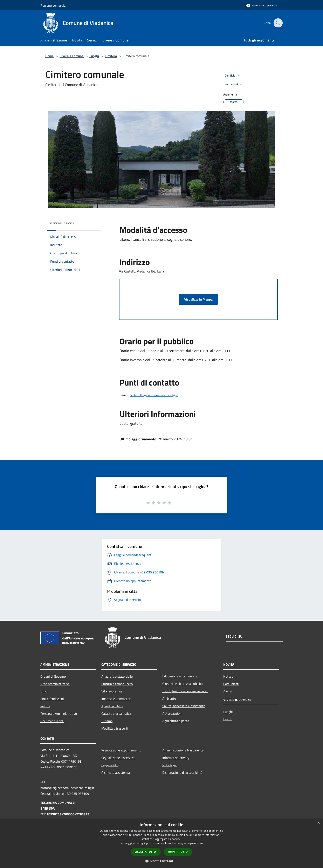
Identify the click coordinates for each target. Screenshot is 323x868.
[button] (161, 861)
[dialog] (161, 843)
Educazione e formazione (180, 676)
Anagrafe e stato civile (117, 676)
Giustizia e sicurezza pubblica (183, 684)
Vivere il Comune (72, 56)
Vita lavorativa (112, 691)
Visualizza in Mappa (198, 299)
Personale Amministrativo (59, 714)
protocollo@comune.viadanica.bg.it (154, 395)
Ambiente (169, 698)
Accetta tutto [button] (146, 852)
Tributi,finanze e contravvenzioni (185, 691)
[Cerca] (278, 23)
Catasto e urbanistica (116, 714)
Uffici (44, 691)
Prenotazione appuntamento (121, 750)
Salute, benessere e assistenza (184, 706)
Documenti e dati (52, 721)
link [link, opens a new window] (201, 843)
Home (49, 56)
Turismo (107, 721)
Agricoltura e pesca (176, 721)
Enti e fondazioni (52, 699)
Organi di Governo (53, 676)
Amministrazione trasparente (183, 750)
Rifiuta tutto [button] (178, 852)
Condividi (233, 76)
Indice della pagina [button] (62, 223)
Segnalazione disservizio (118, 758)
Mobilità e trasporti (115, 728)
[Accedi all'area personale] (262, 5)
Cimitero (111, 56)
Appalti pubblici (112, 706)
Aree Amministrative (55, 684)
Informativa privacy (176, 758)
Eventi (228, 719)
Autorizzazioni (172, 713)
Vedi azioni (234, 84)
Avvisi (228, 691)
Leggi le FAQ (110, 765)
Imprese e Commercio (116, 699)
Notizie (228, 676)
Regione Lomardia (53, 5)
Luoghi (94, 56)
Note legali (170, 765)
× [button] (318, 823)
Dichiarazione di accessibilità (182, 772)
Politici (45, 706)
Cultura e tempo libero (117, 684)
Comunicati (231, 684)
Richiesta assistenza (116, 772)
